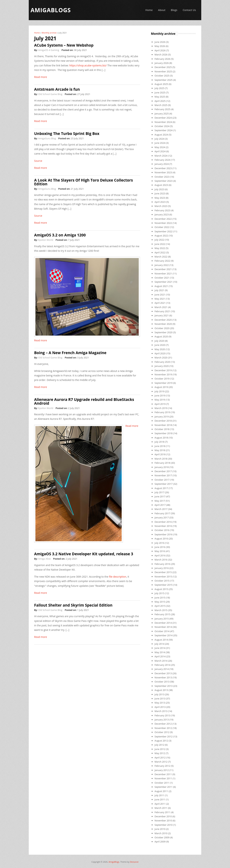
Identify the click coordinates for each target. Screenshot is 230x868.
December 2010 (163, 816)
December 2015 (163, 572)
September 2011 (164, 787)
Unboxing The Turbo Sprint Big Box (67, 134)
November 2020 (163, 324)
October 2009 (162, 837)
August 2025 (161, 84)
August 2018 (161, 438)
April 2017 (160, 505)
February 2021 (162, 311)
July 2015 (159, 593)
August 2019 (161, 387)
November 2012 (163, 728)
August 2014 (161, 640)
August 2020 (161, 336)
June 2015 (160, 598)
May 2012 (160, 753)
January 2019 (162, 417)
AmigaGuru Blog (47, 138)
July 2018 (159, 442)
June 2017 (160, 496)
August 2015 (161, 589)
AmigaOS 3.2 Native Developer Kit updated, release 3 (84, 554)
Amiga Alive (44, 559)
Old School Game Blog (50, 94)
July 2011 (159, 795)
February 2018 (162, 463)
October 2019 (162, 379)
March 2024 (161, 156)
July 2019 (159, 391)
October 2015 (162, 581)
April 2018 (160, 454)
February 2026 (162, 59)
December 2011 (163, 774)
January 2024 (162, 164)
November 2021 (163, 273)
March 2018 (161, 459)
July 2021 (159, 290)
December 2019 (163, 370)
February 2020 (162, 362)
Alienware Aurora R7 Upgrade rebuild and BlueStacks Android (84, 401)
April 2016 (160, 555)
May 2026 (160, 46)
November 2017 (163, 475)
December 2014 (163, 623)
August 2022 (161, 236)
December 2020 (163, 320)
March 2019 (161, 408)
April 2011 (160, 804)
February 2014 (162, 665)
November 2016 (163, 526)
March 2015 (161, 610)
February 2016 (162, 564)
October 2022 (162, 227)
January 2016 (162, 568)
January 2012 (162, 770)
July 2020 (159, 341)
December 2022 (163, 219)
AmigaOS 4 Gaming (49, 50)
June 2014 (160, 648)
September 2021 (164, 282)
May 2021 (160, 299)
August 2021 (161, 286)
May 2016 (160, 551)
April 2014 (160, 656)
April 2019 (160, 404)
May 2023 (160, 198)
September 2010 (164, 825)
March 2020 (161, 358)
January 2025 (162, 114)
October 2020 (162, 328)
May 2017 (160, 501)
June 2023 (160, 193)
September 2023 (164, 181)
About (162, 10)
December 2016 (163, 522)
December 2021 (163, 269)
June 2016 (160, 547)
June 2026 (160, 42)
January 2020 (162, 366)
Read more (41, 77)
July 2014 (159, 644)
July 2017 (159, 492)
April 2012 (160, 758)
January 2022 (162, 265)
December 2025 (163, 67)
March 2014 (161, 661)
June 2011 (160, 799)
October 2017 (162, 480)
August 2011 (161, 791)
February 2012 (162, 766)
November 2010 (163, 820)
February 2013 (162, 715)
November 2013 (163, 677)
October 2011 (162, 783)
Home (149, 10)
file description (118, 577)
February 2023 (162, 210)
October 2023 (162, 177)
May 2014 (160, 652)
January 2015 (162, 619)
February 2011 (162, 812)
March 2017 (161, 509)
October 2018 (162, 429)
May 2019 (160, 400)
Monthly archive (49, 33)
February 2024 (162, 160)
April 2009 (160, 842)
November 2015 (163, 577)
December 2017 (163, 471)
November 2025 (163, 71)
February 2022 (162, 261)
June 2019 (160, 395)
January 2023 (162, 214)
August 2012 (161, 741)
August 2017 (161, 488)
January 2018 (162, 467)
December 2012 (163, 724)
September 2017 (164, 484)
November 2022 (163, 223)
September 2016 (164, 534)
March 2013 (161, 711)
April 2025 (160, 101)
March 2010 (161, 833)
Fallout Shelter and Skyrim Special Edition (73, 605)
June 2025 (160, 92)
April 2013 (160, 707)
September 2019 (164, 383)
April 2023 (160, 202)
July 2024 (159, 139)
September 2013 (164, 686)
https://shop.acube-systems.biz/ (88, 65)
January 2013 (162, 720)
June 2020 (160, 345)
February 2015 (162, 614)
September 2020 (164, 332)
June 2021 (160, 295)
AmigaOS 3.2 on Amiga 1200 (60, 235)
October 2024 (162, 126)
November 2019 (163, 374)
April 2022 (160, 252)
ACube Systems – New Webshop (64, 45)
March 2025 (161, 105)
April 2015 (160, 606)
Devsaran (134, 862)
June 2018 (160, 446)
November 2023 (163, 172)
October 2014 (162, 631)
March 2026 (161, 55)
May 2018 (160, 450)
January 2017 (162, 517)
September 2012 (164, 736)
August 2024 (161, 135)
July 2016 (159, 543)
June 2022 (160, 244)
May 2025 (160, 97)
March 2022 (161, 257)
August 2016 (161, 539)
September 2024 (164, 130)
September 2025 (164, 80)
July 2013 (159, 694)
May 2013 (160, 703)
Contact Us (189, 10)
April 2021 (160, 303)
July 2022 (159, 240)
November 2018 (163, 425)
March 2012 (161, 762)
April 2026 (160, 50)
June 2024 (160, 143)
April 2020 (160, 353)
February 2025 (162, 109)
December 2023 (163, 168)
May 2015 (160, 602)
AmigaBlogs (114, 862)
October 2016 (162, 530)
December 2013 (163, 673)
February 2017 (162, 513)
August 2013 (161, 690)
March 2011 (161, 808)
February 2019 (162, 412)
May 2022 (160, 248)
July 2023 (159, 189)
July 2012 (159, 745)
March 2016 (161, 560)
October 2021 (162, 278)
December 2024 (163, 118)
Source (38, 161)
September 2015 (164, 585)
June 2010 (160, 829)
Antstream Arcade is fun (57, 89)
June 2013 (160, 699)
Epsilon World (46, 240)
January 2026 (162, 63)
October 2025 (162, 76)
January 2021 (162, 315)
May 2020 (160, 349)
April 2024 (160, 151)
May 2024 (160, 147)
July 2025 (159, 88)
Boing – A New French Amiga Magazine (70, 353)
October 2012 (162, 732)
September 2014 (164, 635)
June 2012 (160, 749)
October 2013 (162, 682)
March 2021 (161, 307)
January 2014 (162, 669)
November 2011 (163, 778)
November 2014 (163, 627)
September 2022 (164, 231)
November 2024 (163, 122)
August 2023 (161, 185)
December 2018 (163, 421)
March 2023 (161, 206)
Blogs (174, 10)
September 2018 (164, 433)
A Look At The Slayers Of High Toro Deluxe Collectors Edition (83, 182)
